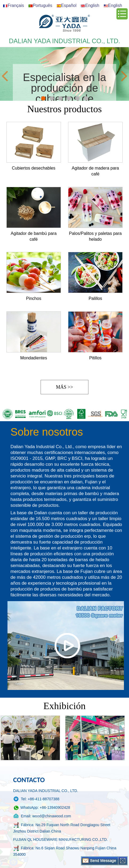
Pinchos (34, 298)
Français (13, 5)
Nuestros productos (64, 109)
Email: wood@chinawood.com (42, 816)
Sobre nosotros (47, 432)
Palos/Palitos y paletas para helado (95, 236)
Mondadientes (34, 358)
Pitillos (95, 358)
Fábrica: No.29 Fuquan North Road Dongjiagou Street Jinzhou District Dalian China (62, 828)
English (90, 5)
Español (67, 5)
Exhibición (65, 706)
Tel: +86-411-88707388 (36, 799)
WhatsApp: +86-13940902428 (42, 808)
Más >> (65, 387)
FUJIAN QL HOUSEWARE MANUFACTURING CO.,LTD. (60, 839)
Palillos (95, 298)
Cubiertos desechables (34, 168)
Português (40, 5)
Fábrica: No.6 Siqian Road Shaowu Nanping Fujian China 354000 (65, 851)
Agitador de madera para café (95, 171)
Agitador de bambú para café (34, 236)
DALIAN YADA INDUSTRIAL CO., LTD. (46, 791)
